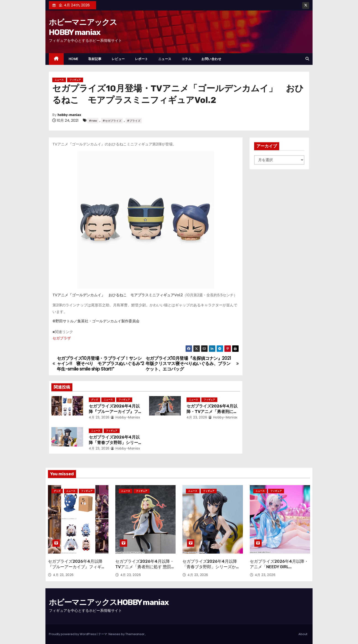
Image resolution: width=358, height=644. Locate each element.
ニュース (165, 59)
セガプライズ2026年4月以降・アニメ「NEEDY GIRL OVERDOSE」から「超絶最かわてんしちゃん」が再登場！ (279, 570)
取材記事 (95, 59)
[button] (307, 59)
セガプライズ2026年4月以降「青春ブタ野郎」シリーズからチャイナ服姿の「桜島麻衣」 (211, 567)
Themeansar (135, 634)
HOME (74, 59)
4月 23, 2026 (99, 417)
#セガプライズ (112, 121)
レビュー (118, 59)
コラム (187, 59)
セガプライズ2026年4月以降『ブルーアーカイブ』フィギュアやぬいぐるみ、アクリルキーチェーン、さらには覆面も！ (77, 570)
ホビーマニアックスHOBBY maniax (109, 602)
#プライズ (134, 121)
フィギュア (75, 80)
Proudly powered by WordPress (73, 634)
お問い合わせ (211, 59)
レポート (142, 59)
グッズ (95, 400)
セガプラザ (62, 338)
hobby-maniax (69, 115)
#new (93, 121)
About (303, 634)
